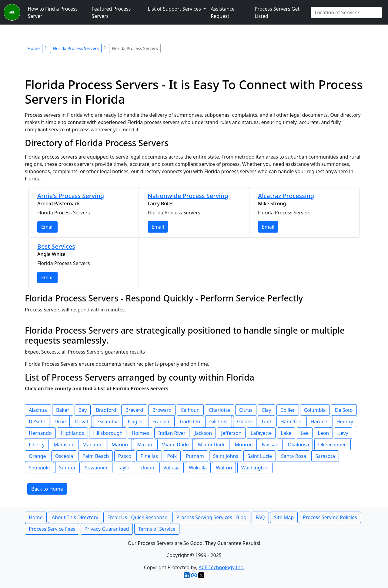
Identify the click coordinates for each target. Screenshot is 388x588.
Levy (343, 433)
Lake (286, 433)
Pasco (125, 456)
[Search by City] (346, 12)
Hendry (345, 422)
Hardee (319, 422)
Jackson (203, 433)
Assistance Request (223, 12)
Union (147, 468)
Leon (323, 433)
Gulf (267, 422)
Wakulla (198, 468)
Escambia (108, 422)
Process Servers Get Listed (277, 12)
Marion (120, 445)
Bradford (106, 410)
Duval (81, 422)
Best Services (56, 246)
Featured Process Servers (111, 12)
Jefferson (231, 433)
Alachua (38, 410)
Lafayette (261, 433)
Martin (145, 445)
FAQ (260, 517)
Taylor (124, 468)
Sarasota (325, 456)
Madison (64, 445)
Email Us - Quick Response (137, 517)
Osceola (64, 456)
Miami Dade (175, 445)
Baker (63, 410)
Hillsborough (108, 433)
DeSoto (37, 422)
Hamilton (291, 422)
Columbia (315, 410)
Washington (255, 468)
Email (47, 227)
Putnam (195, 456)
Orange (37, 456)
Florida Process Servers (76, 48)
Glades (245, 422)
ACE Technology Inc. (221, 567)
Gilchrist (219, 422)
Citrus (246, 410)
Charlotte (219, 410)
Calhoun (190, 410)
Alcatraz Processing (286, 196)
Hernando (40, 433)
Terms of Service (157, 529)
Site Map (284, 517)
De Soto (344, 410)
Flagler (136, 422)
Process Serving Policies (330, 517)
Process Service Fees (52, 529)
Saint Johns (226, 456)
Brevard (134, 410)
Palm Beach (96, 456)
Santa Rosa (294, 456)
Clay (266, 410)
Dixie (60, 422)
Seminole (39, 468)
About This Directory (75, 517)
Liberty (37, 445)
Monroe (244, 445)
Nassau (270, 445)
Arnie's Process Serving (71, 196)
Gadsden (190, 422)
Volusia (172, 468)
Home (34, 48)
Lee (305, 433)
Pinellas (149, 456)
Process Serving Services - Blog (211, 517)
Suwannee (97, 468)
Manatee (92, 445)
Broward (162, 410)
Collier (288, 410)
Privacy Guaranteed (107, 529)
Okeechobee (333, 445)
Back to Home (47, 489)
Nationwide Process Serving (188, 196)
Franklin (162, 422)
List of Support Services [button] (175, 9)
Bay (83, 410)
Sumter (67, 468)
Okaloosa (298, 445)
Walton (224, 468)
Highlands (72, 433)
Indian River (172, 433)
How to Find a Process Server (53, 12)
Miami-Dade (212, 445)
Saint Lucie (260, 456)
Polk (172, 456)
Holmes (140, 433)
